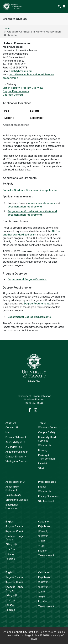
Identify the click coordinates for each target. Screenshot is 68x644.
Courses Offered (13, 95)
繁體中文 (43, 536)
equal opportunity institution (23, 632)
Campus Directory (16, 457)
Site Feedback (46, 501)
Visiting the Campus (17, 461)
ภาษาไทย (11, 549)
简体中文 (43, 531)
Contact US (12, 427)
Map (8, 432)
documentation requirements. (25, 207)
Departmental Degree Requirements (29, 317)
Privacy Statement (16, 437)
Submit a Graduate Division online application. (31, 190)
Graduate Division (15, 19)
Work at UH (45, 445)
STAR (41, 468)
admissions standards (42, 203)
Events (42, 487)
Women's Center (48, 427)
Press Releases (47, 482)
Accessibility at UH (16, 442)
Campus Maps (14, 495)
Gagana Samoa (14, 526)
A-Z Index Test (14, 447)
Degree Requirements (37, 304)
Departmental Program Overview (27, 279)
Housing (43, 450)
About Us (11, 423)
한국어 (42, 546)
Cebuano (43, 522)
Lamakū (43, 463)
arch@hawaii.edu (21, 71)
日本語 (42, 541)
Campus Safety (47, 432)
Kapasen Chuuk (14, 531)
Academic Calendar (17, 452)
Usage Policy (31, 635)
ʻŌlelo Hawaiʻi (46, 555)
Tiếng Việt (11, 544)
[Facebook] (31, 410)
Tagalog (10, 559)
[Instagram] (36, 410)
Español (43, 551)
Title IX (42, 423)
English (9, 522)
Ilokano (10, 554)
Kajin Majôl (44, 526)
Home (6, 28)
